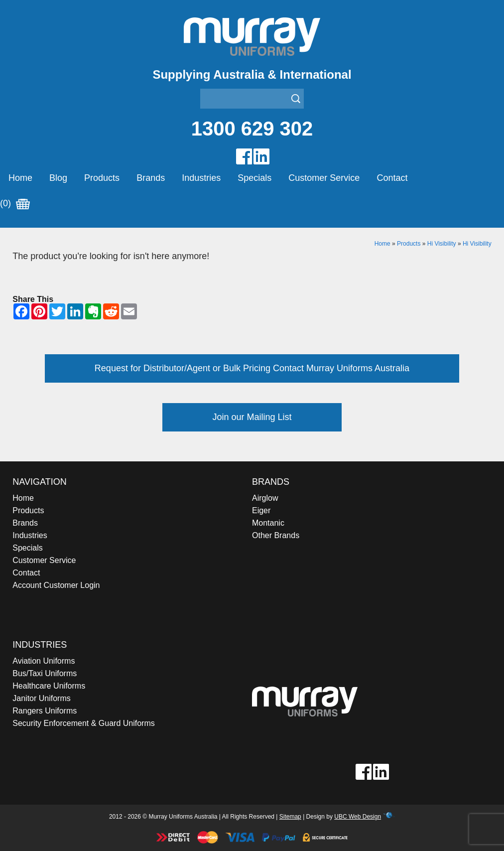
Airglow (265, 498)
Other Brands (276, 535)
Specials (254, 178)
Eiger (261, 510)
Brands (151, 178)
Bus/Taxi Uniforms (45, 673)
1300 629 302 (252, 129)
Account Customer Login (56, 585)
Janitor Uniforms (41, 698)
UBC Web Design (358, 817)
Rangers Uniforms (45, 711)
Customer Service (324, 178)
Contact (392, 178)
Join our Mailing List (252, 417)
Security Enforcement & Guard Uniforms (83, 723)
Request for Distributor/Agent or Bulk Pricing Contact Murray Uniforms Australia (252, 368)
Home (20, 178)
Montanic (268, 523)
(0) (15, 204)
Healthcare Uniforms (49, 686)
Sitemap (290, 817)
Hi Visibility (442, 244)
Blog (58, 178)
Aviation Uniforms (44, 661)
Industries (201, 178)
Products (102, 178)
